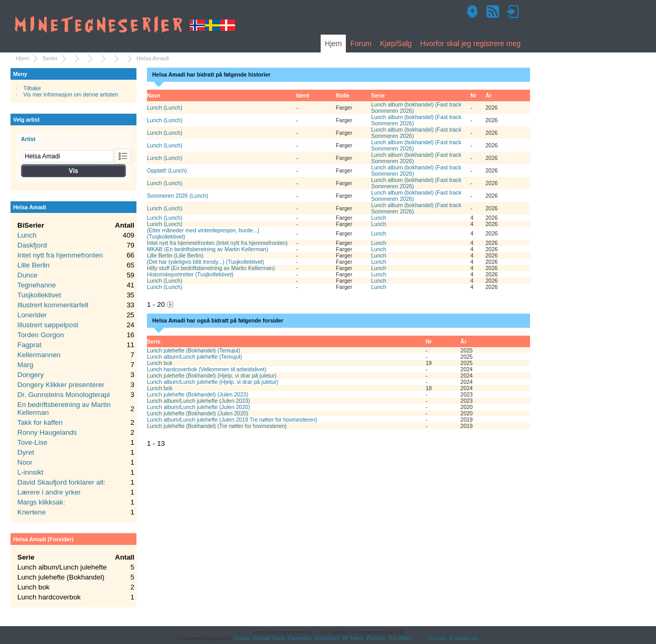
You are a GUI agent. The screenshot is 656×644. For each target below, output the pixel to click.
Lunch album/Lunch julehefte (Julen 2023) (198, 401)
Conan (242, 638)
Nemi (357, 638)
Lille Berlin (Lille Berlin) (175, 255)
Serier (50, 58)
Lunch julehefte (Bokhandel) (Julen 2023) (198, 394)
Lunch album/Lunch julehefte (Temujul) (194, 357)
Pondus (376, 638)
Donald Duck (269, 638)
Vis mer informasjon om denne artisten (71, 94)
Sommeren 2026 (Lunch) (178, 196)
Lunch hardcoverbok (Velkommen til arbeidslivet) (207, 369)
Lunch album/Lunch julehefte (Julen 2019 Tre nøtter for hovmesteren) (232, 420)
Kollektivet (327, 638)
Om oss (437, 638)
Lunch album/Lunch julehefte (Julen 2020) (198, 407)
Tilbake (33, 88)
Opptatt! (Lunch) (167, 170)
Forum (361, 44)
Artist (28, 139)
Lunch (379, 218)
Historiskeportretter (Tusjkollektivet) (190, 274)
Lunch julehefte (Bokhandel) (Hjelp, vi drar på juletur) (212, 375)
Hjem (334, 44)
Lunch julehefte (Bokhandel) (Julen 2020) (198, 413)
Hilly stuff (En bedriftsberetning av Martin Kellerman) (211, 268)
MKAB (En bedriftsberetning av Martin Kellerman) (208, 249)
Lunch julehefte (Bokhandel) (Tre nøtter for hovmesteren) (217, 426)
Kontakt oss (464, 638)
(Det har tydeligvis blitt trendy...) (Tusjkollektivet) (205, 262)
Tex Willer (400, 638)
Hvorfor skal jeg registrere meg (470, 44)
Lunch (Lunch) (165, 108)
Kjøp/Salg (396, 44)
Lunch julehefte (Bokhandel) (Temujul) (194, 350)
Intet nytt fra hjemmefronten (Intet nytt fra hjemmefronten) (217, 243)
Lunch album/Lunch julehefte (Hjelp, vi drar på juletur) (213, 382)
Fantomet (300, 638)
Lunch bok (160, 363)
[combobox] (68, 156)
